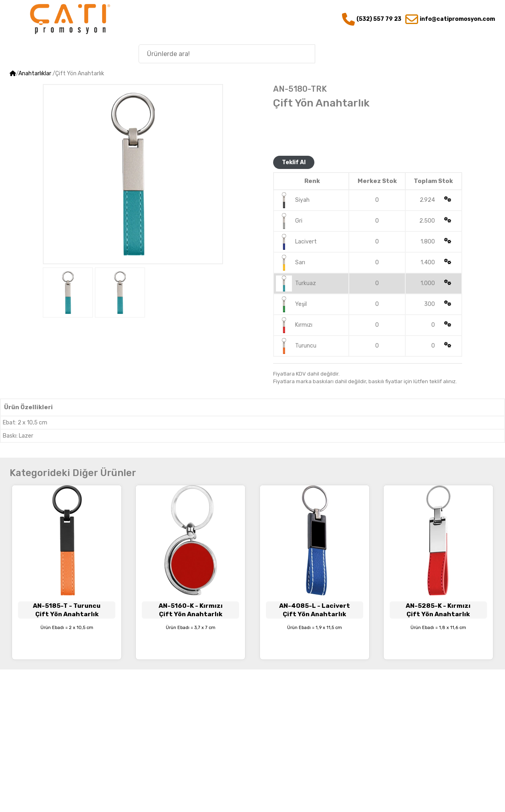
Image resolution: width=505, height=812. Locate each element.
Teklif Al (294, 162)
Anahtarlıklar (35, 73)
